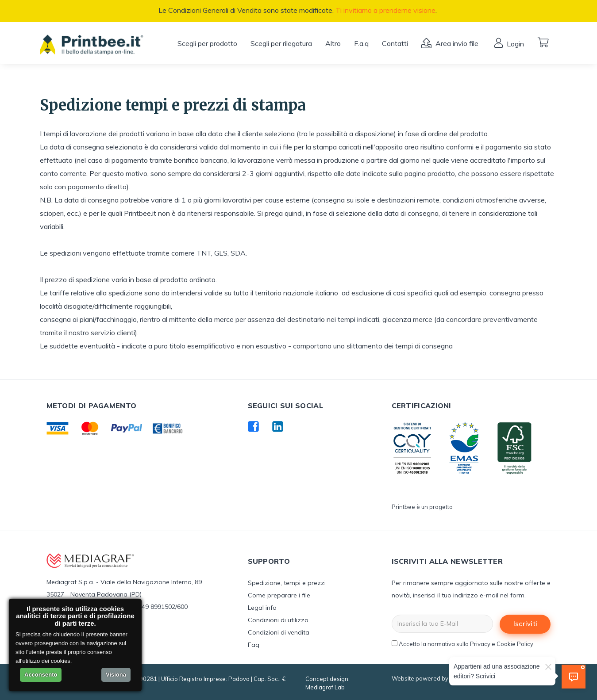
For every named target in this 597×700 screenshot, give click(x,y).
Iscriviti (526, 624)
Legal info (262, 608)
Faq (254, 645)
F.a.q (361, 43)
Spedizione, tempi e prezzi (287, 583)
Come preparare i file (279, 595)
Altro (333, 43)
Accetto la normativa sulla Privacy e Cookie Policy (466, 644)
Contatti (395, 43)
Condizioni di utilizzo (278, 620)
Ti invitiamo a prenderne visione (385, 10)
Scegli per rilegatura (281, 43)
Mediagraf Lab (325, 687)
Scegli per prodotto (207, 43)
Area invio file (456, 43)
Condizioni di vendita (279, 632)
